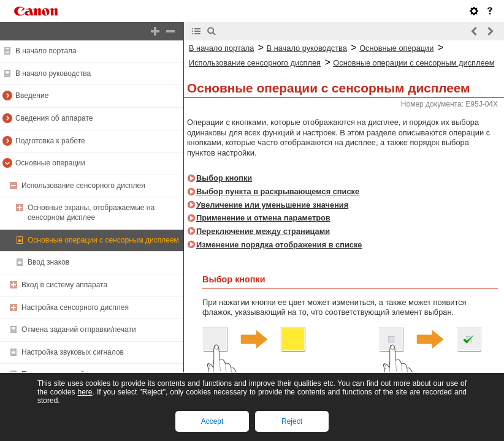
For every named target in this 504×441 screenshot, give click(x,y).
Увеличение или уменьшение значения (272, 205)
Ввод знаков (48, 262)
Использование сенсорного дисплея (83, 186)
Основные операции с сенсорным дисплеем (103, 240)
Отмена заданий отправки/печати (79, 330)
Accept (212, 421)
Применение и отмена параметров (263, 218)
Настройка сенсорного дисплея (75, 307)
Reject (292, 421)
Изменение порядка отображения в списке (279, 245)
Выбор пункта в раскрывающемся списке (278, 191)
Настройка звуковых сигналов (73, 352)
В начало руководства (53, 73)
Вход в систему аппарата (64, 285)
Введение (32, 96)
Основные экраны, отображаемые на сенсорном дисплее (91, 213)
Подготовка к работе (50, 141)
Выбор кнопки (224, 178)
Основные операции (50, 163)
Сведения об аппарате (54, 118)
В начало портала (46, 51)
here (85, 392)
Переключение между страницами (263, 231)
